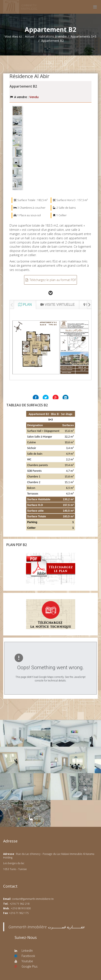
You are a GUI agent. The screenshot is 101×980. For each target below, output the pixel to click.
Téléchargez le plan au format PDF (50, 280)
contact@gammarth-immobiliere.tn (33, 899)
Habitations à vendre (53, 36)
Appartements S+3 (84, 36)
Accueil (30, 36)
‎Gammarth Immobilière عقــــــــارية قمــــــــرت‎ (47, 927)
